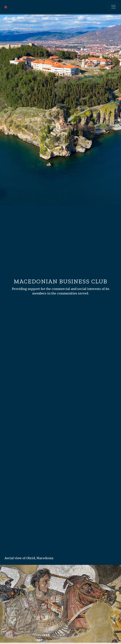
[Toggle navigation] (113, 7)
